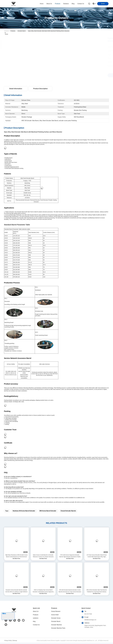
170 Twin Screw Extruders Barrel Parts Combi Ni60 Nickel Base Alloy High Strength (97, 556)
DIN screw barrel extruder (48, 511)
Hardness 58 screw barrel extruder (24, 511)
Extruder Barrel (22, 31)
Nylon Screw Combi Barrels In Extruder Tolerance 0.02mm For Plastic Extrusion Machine (43, 556)
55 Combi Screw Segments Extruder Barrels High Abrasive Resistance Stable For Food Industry (70, 556)
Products (13, 31)
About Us (36, 611)
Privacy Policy (8, 640)
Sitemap (15, 640)
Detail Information (16, 89)
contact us (81, 4)
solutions (66, 4)
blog (73, 4)
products (58, 4)
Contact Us (36, 625)
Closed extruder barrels (68, 511)
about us (49, 4)
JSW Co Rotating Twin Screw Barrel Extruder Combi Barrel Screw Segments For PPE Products (43, 591)
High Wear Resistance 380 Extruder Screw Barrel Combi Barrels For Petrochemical (16, 556)
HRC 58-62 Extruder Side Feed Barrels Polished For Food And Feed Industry (97, 591)
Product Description (40, 89)
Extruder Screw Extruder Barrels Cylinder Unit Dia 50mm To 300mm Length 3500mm (16, 591)
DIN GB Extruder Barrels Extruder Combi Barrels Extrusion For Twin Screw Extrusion (70, 591)
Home (42, 4)
